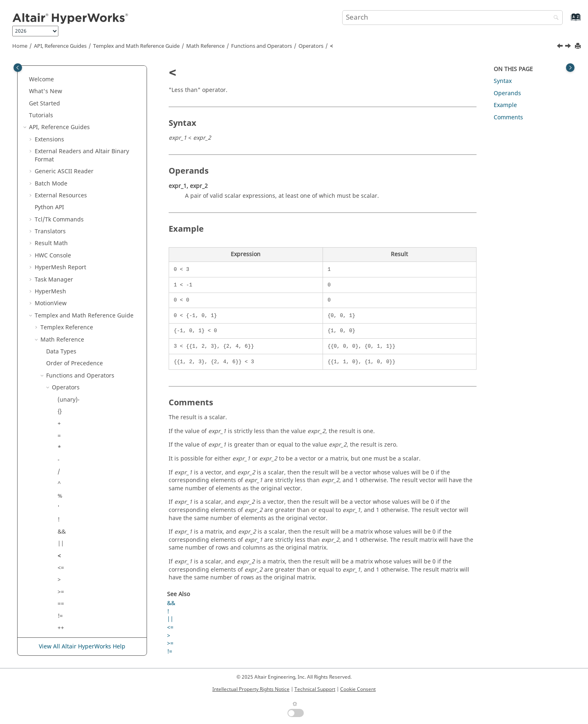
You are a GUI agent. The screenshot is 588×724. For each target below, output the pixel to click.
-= (60, 502)
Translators (50, 70)
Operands (507, 93)
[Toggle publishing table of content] (18, 68)
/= (60, 526)
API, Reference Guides (60, 46)
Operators (311, 46)
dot (62, 574)
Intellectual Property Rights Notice (251, 689)
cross (65, 562)
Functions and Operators (262, 46)
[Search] (554, 18)
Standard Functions (79, 586)
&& (62, 370)
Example (505, 105)
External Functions (77, 598)
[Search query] (452, 18)
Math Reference (205, 46)
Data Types (61, 190)
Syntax (503, 81)
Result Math (51, 82)
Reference (67, 166)
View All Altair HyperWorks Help (82, 647)
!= (60, 454)
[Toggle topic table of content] (570, 68)
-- (60, 478)
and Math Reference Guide (136, 46)
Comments (508, 117)
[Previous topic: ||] (561, 47)
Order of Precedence (75, 202)
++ (61, 466)
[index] (67, 550)
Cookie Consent (358, 689)
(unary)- (69, 238)
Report (60, 106)
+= (61, 490)
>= (61, 430)
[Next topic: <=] (569, 47)
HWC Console (53, 94)
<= (61, 406)
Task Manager (54, 118)
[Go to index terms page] (567, 21)
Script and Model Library (69, 622)
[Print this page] (579, 46)
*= (61, 514)
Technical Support (315, 689)
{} (60, 250)
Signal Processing (70, 610)
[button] (31, 70)
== (61, 442)
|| (61, 382)
